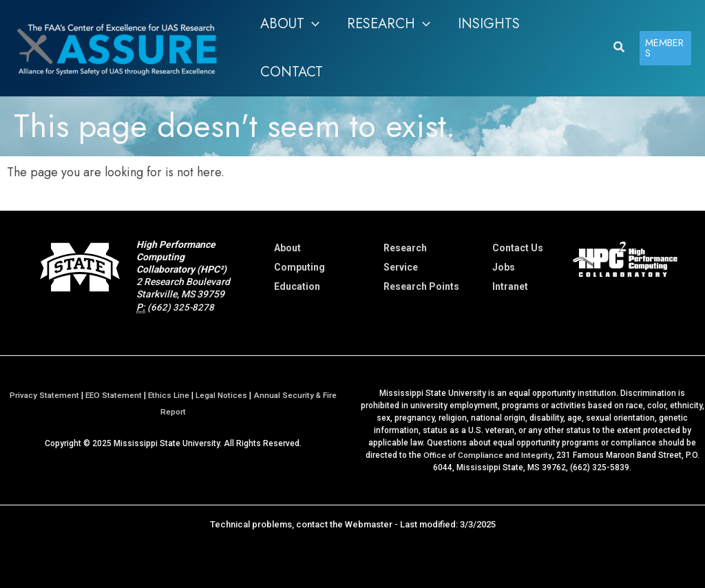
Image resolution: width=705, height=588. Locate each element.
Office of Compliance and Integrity (487, 455)
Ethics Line (169, 395)
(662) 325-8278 (181, 307)
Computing (299, 267)
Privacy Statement (42, 395)
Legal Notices (222, 395)
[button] (290, 24)
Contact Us (518, 248)
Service (401, 267)
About (287, 248)
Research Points (421, 286)
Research (405, 248)
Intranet (510, 286)
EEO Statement (113, 395)
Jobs (504, 267)
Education (297, 286)
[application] (312, 24)
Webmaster (369, 524)
